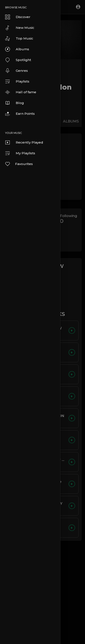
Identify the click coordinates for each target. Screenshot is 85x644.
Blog (15, 103)
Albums (17, 49)
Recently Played (24, 142)
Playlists (17, 81)
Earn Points (20, 114)
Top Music (19, 38)
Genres (17, 71)
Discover (18, 17)
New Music (20, 28)
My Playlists (20, 153)
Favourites (19, 164)
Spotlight (18, 60)
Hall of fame (21, 92)
